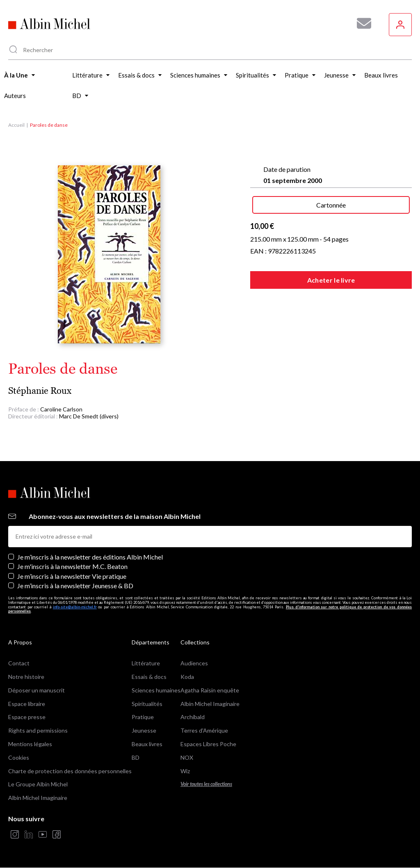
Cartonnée (331, 205)
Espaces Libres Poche (208, 744)
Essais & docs (149, 677)
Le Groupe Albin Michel (38, 784)
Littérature (146, 663)
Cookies (19, 757)
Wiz (185, 771)
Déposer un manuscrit (37, 690)
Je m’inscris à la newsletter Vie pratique (72, 576)
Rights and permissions (38, 730)
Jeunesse (144, 730)
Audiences (194, 663)
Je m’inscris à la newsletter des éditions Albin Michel (90, 557)
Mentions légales (30, 744)
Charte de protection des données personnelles (70, 771)
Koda (187, 677)
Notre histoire (26, 677)
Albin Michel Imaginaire (38, 798)
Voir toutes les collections (206, 784)
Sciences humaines (156, 690)
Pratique (143, 717)
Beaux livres (147, 744)
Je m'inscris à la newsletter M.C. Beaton (72, 566)
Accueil (16, 125)
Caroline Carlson (61, 409)
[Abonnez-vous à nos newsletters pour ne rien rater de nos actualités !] (361, 23)
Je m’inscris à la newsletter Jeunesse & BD (75, 586)
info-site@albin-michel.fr (75, 607)
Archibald (193, 717)
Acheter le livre (331, 280)
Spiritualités (147, 704)
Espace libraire (27, 704)
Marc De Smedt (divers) (89, 416)
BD (136, 757)
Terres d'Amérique (204, 730)
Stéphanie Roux (40, 391)
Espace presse (27, 717)
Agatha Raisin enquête (210, 690)
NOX (187, 757)
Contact (19, 663)
